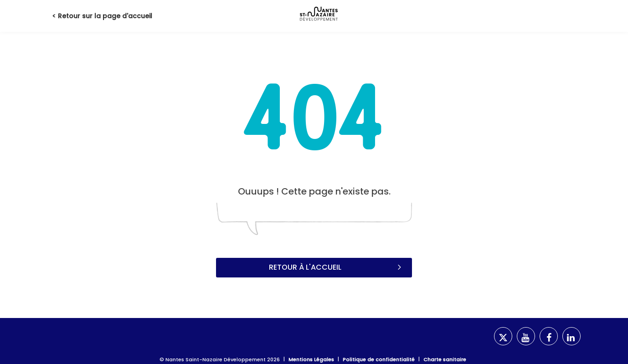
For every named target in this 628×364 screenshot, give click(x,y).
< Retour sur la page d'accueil (102, 16)
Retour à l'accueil (336, 267)
